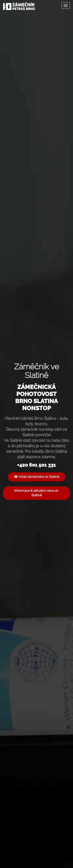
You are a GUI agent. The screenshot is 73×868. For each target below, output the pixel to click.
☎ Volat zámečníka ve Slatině (37, 477)
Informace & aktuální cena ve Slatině (37, 493)
